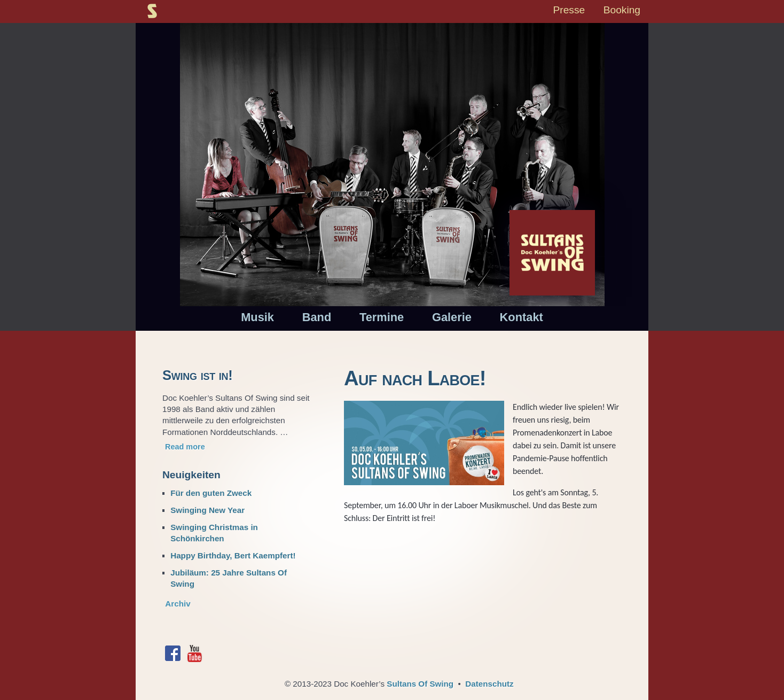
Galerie (452, 317)
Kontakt (522, 317)
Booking (622, 10)
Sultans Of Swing (420, 684)
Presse (569, 10)
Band (317, 317)
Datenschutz (489, 684)
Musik (257, 317)
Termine (382, 317)
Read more (185, 447)
